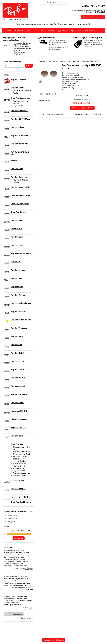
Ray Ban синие (19, 466)
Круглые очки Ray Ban (22, 452)
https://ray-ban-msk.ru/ (21, 47)
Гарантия (51, 31)
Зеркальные (13, 519)
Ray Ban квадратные (21, 473)
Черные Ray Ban (20, 461)
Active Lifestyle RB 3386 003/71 (52, 114)
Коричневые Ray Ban (21, 468)
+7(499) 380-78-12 (92, 6)
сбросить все (28, 511)
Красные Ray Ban (20, 463)
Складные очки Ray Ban (23, 454)
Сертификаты (76, 31)
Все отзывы (25, 618)
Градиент (12, 522)
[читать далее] (20, 565)
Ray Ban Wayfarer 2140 (22, 106)
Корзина (53, 2)
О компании (90, 31)
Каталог (8, 31)
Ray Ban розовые (20, 475)
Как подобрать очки (35, 31)
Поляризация (13, 516)
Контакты (19, 31)
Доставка (62, 31)
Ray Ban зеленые (20, 471)
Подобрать (18, 538)
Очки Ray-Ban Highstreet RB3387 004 (87, 114)
